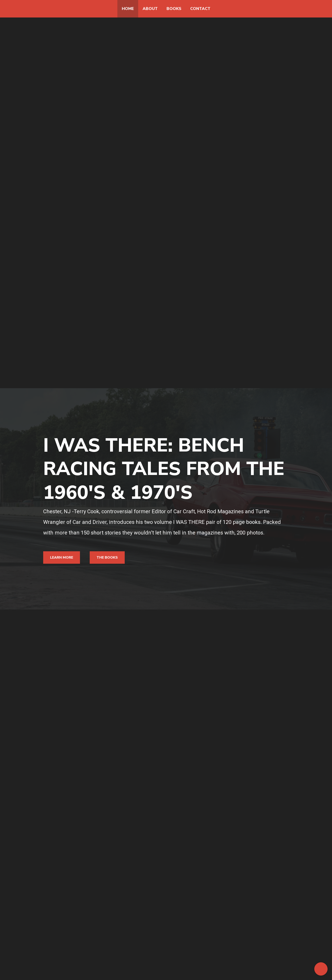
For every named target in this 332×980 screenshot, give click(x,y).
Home (128, 9)
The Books (107, 558)
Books (174, 9)
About (150, 9)
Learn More (62, 558)
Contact (200, 9)
